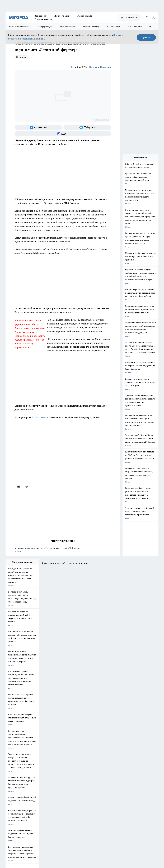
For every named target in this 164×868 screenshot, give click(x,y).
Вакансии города (67, 27)
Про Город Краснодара (80, 771)
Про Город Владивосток (58, 771)
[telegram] (27, 487)
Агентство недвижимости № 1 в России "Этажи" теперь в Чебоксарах (63, 550)
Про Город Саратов (101, 768)
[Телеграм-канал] (87, 127)
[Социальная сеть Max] (63, 134)
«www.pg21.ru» (23, 795)
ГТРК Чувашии (40, 417)
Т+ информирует (44, 27)
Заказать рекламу (91, 27)
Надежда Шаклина (100, 67)
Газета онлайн (85, 16)
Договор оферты (44, 786)
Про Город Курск (34, 768)
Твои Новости (33, 765)
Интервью (22, 57)
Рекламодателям (43, 19)
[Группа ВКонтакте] (38, 127)
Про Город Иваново (101, 765)
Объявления (10, 786)
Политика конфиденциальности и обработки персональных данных (30, 831)
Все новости (41, 16)
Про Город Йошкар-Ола (58, 765)
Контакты (74, 783)
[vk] (18, 487)
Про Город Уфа (77, 768)
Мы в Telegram (135, 27)
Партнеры (74, 790)
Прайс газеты (10, 790)
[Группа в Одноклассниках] (124, 769)
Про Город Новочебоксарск (15, 765)
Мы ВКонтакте (114, 27)
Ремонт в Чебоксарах (19, 27)
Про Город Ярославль (13, 768)
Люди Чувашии (62, 16)
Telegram (9, 783)
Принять (146, 37)
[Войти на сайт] (153, 17)
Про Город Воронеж (79, 765)
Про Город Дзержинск (36, 771)
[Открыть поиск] (147, 17)
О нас (40, 783)
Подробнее (85, 827)
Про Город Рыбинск (57, 768)
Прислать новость (128, 17)
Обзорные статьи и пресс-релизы (82, 786)
